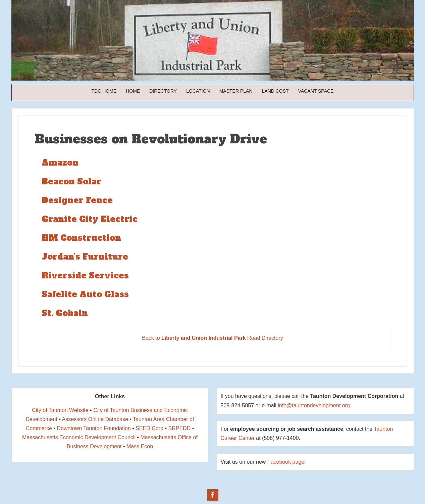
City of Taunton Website (60, 410)
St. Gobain (65, 313)
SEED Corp (149, 428)
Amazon (60, 163)
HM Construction (81, 238)
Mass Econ (140, 446)
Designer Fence (77, 200)
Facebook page (286, 462)
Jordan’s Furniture (85, 257)
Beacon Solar (71, 181)
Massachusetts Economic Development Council (79, 437)
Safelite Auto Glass (85, 294)
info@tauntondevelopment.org (314, 405)
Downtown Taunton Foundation (94, 428)
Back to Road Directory (213, 338)
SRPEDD (180, 428)
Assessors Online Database (95, 419)
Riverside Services (85, 276)
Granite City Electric (90, 219)
